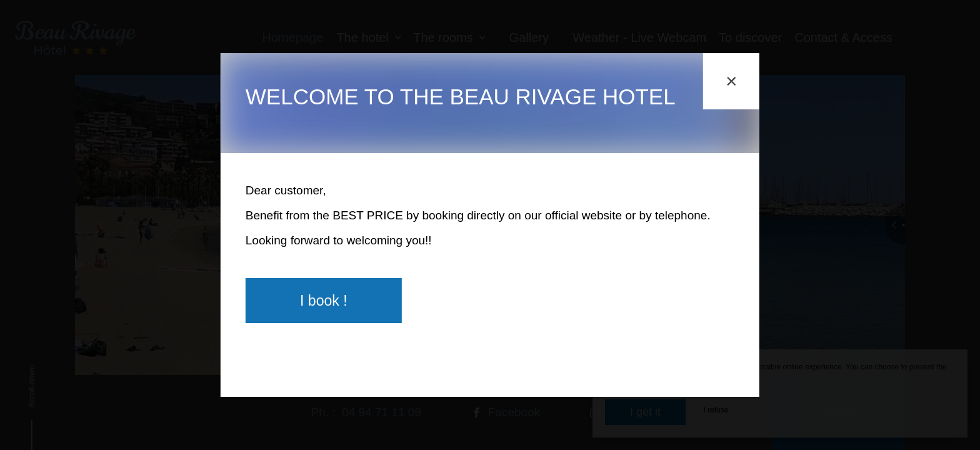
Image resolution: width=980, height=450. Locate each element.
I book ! (323, 301)
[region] (490, 201)
